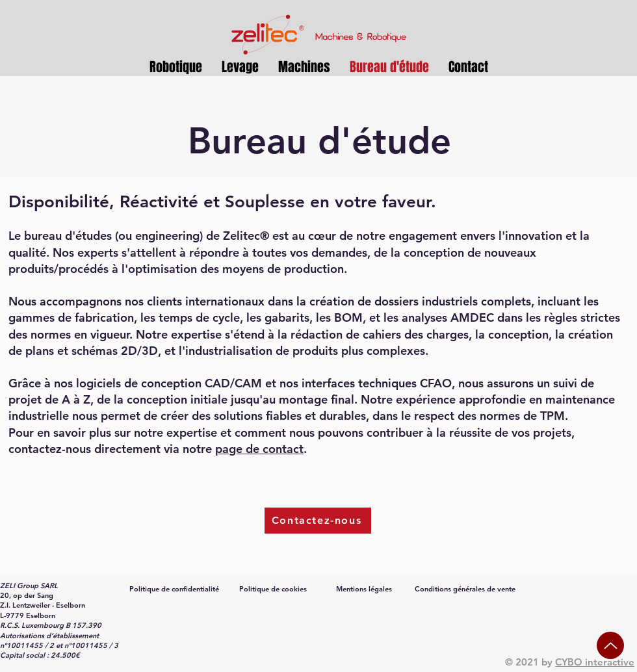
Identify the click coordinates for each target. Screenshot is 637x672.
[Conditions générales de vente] (466, 589)
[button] (240, 67)
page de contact (259, 449)
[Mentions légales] (365, 589)
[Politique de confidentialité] (175, 589)
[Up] (610, 645)
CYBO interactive (595, 662)
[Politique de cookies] (274, 589)
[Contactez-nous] (318, 521)
